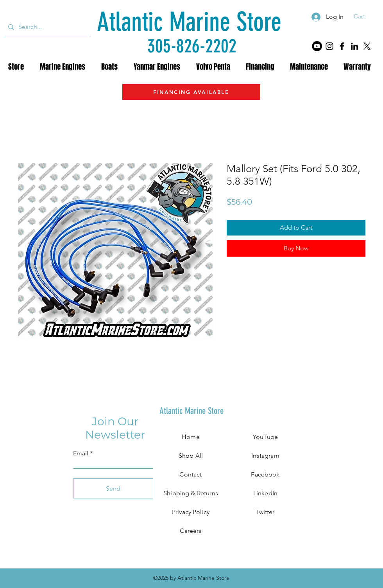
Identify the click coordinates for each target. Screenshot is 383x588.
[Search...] (46, 27)
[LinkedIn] (354, 46)
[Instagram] (329, 46)
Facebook (265, 474)
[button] (364, 16)
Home (191, 437)
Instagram (265, 456)
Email (81, 453)
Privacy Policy (191, 512)
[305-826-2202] (192, 46)
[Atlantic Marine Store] (189, 22)
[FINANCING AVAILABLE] (191, 92)
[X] (367, 46)
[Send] (113, 488)
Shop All (191, 456)
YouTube (265, 437)
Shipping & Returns (191, 493)
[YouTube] (317, 46)
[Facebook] (342, 46)
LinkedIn (265, 493)
